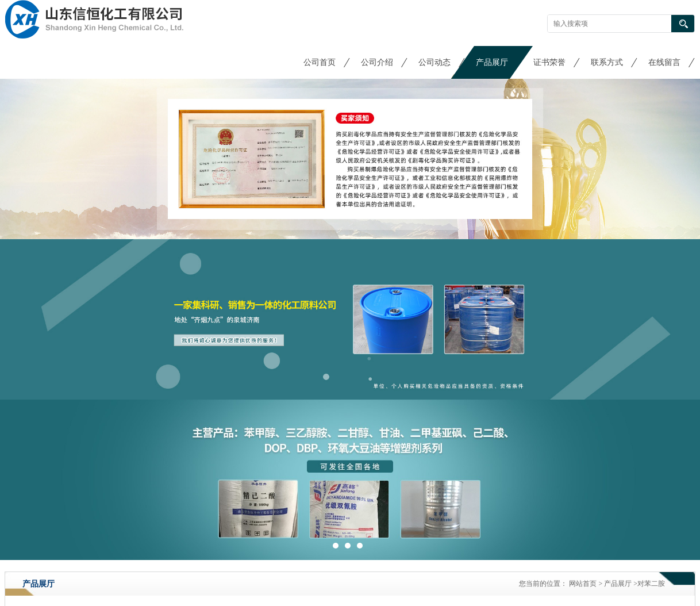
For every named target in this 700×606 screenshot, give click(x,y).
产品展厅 (492, 62)
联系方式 (607, 62)
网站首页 (583, 584)
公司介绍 (377, 62)
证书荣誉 (549, 62)
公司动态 (434, 62)
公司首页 (320, 62)
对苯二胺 (651, 584)
